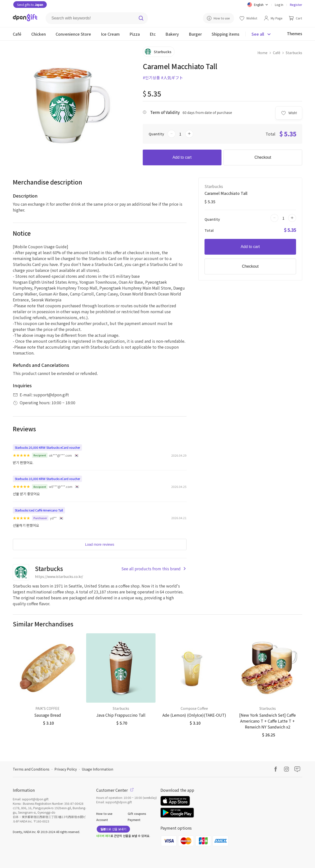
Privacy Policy (66, 769)
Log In (279, 5)
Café (277, 53)
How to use (104, 814)
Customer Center (115, 790)
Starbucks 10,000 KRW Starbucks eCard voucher (47, 479)
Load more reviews (100, 544)
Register (296, 5)
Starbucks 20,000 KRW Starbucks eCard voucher (47, 447)
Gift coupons (137, 814)
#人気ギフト (172, 77)
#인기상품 (151, 77)
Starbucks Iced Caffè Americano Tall (39, 510)
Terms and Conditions (31, 769)
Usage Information (97, 769)
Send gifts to (30, 5)
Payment (134, 820)
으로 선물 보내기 (113, 829)
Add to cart (182, 157)
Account (102, 820)
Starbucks (294, 53)
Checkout (263, 157)
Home (262, 53)
